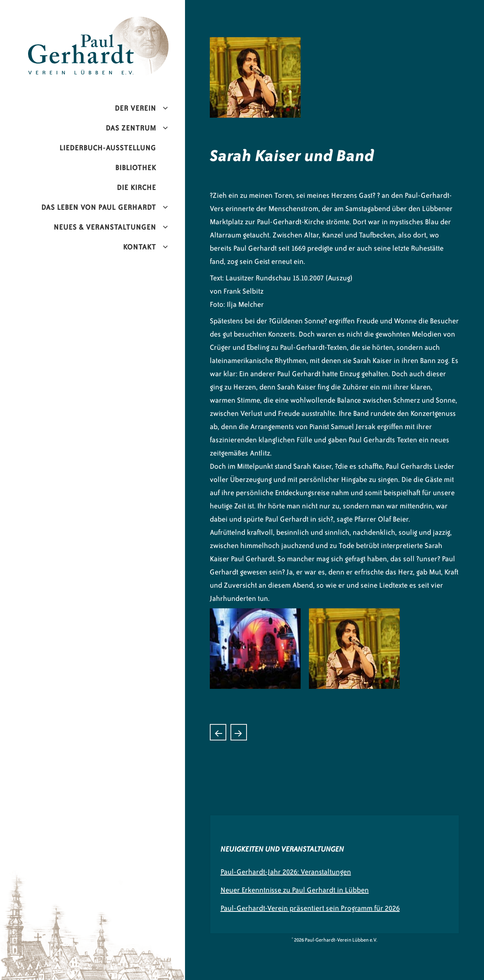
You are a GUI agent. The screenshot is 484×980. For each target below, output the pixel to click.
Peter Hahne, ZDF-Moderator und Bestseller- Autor (239, 732)
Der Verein (135, 108)
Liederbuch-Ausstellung (108, 148)
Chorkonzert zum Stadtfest (218, 732)
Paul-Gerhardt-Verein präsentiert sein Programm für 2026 (310, 908)
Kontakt (140, 247)
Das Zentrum (131, 128)
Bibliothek (136, 168)
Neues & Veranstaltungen (105, 227)
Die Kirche (136, 187)
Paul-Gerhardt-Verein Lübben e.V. (116, 23)
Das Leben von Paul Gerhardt (99, 207)
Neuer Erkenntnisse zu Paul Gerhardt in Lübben (295, 890)
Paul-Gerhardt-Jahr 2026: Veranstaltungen (286, 872)
